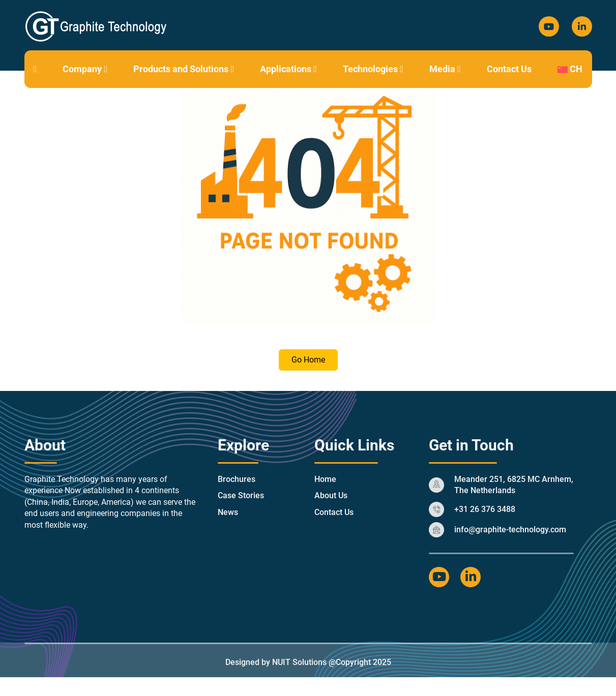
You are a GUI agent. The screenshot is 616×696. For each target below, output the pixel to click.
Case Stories (241, 495)
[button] (106, 69)
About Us (331, 495)
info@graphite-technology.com (510, 529)
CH (570, 69)
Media (445, 69)
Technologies (373, 69)
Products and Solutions (184, 69)
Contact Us (509, 69)
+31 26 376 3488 (485, 509)
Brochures (237, 479)
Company (85, 69)
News (228, 512)
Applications (288, 69)
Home (325, 479)
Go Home (308, 360)
